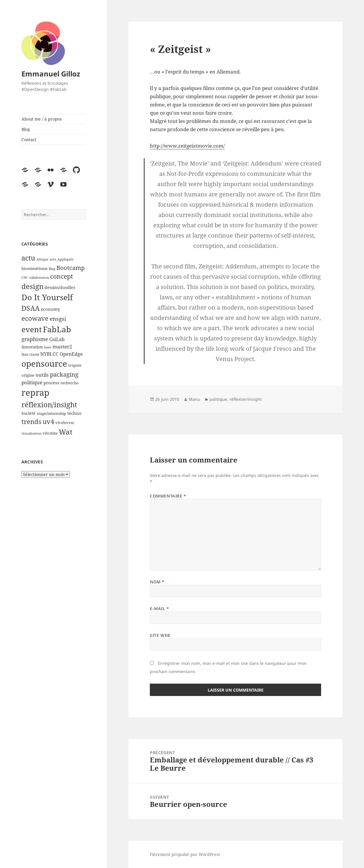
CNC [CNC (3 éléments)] (25, 278)
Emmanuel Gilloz (51, 74)
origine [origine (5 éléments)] (28, 375)
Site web (160, 635)
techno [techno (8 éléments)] (74, 413)
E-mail (159, 609)
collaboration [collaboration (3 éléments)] (39, 278)
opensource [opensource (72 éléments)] (44, 364)
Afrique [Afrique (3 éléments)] (42, 259)
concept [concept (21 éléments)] (62, 276)
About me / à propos (42, 119)
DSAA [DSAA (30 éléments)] (31, 308)
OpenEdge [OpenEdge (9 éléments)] (71, 354)
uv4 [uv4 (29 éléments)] (48, 422)
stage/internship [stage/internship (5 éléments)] (51, 413)
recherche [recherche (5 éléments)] (69, 383)
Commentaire (168, 496)
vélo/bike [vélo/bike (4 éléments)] (50, 433)
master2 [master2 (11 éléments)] (62, 347)
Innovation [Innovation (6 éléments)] (32, 347)
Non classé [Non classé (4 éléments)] (30, 354)
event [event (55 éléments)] (32, 329)
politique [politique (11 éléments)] (32, 382)
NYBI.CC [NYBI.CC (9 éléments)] (49, 354)
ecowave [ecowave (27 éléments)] (35, 318)
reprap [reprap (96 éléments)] (35, 393)
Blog (26, 129)
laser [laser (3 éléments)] (48, 347)
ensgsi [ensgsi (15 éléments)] (58, 319)
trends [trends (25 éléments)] (31, 422)
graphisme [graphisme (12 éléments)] (35, 339)
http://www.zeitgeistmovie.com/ (187, 146)
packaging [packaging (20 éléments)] (64, 374)
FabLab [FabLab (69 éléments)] (57, 329)
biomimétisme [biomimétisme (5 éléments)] (35, 268)
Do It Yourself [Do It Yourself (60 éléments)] (47, 297)
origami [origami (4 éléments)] (75, 365)
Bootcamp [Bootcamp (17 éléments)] (71, 268)
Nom (157, 582)
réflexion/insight (246, 399)
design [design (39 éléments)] (32, 286)
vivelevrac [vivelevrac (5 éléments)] (65, 423)
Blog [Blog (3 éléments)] (52, 269)
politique (218, 399)
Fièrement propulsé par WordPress (185, 854)
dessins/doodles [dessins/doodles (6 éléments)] (60, 287)
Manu (194, 399)
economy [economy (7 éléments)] (50, 309)
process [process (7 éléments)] (51, 383)
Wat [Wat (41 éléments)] (66, 432)
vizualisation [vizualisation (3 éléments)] (31, 433)
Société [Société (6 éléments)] (28, 413)
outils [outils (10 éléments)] (42, 375)
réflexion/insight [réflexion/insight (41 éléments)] (49, 404)
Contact (29, 140)
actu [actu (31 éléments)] (28, 258)
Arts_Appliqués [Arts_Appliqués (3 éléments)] (62, 259)
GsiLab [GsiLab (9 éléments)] (57, 339)
